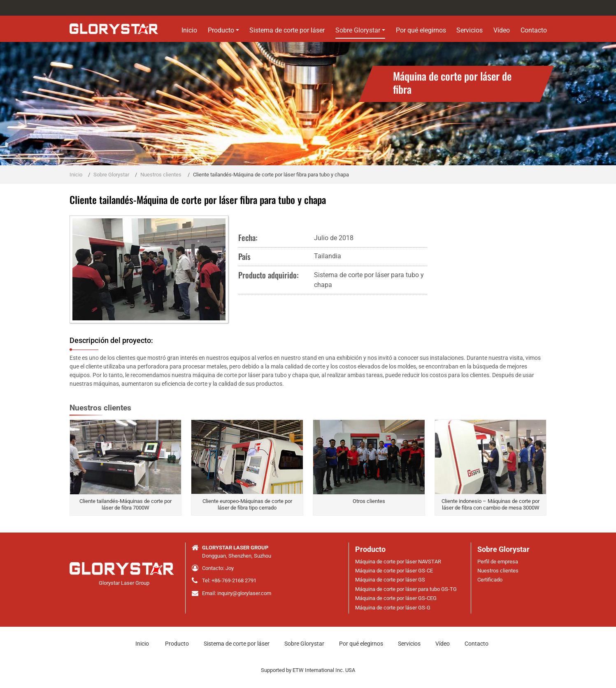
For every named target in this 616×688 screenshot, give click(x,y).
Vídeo (502, 30)
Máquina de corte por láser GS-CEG (396, 598)
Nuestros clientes (161, 175)
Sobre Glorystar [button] (358, 30)
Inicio (189, 30)
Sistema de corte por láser (287, 30)
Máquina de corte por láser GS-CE (394, 571)
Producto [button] (221, 30)
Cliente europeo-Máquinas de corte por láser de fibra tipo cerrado (247, 504)
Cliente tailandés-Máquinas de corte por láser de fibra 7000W (126, 504)
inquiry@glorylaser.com (244, 593)
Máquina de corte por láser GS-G (393, 608)
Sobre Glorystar (111, 175)
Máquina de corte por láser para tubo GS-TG (406, 589)
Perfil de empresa (498, 562)
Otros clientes (369, 501)
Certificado (490, 580)
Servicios (470, 30)
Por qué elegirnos (421, 30)
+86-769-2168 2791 (234, 580)
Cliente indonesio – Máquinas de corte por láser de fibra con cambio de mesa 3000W (490, 504)
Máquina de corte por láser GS (390, 580)
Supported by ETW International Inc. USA (308, 670)
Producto (370, 549)
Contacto (534, 30)
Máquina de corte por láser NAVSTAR (398, 562)
